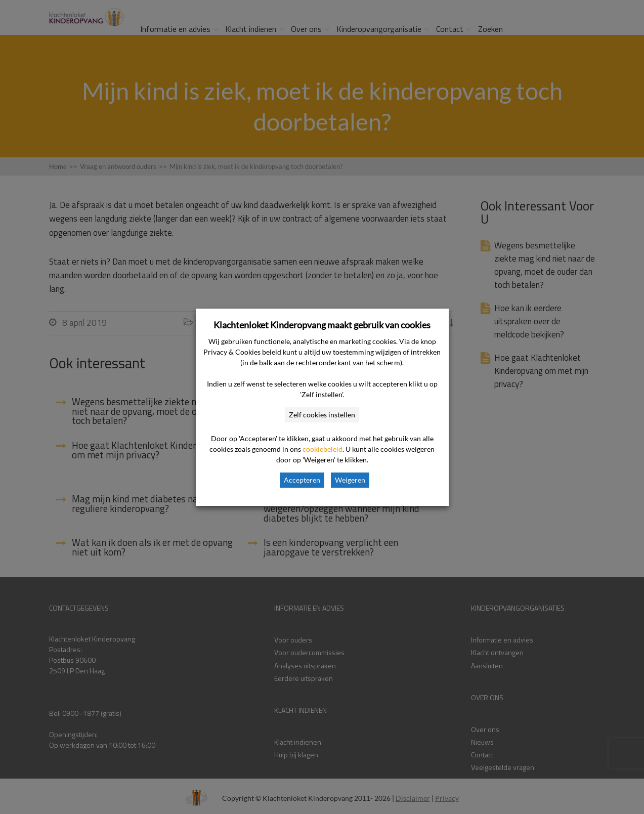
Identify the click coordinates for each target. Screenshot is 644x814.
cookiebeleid (323, 449)
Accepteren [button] (302, 480)
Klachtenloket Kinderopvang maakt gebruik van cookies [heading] (322, 325)
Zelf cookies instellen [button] (322, 415)
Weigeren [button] (350, 480)
